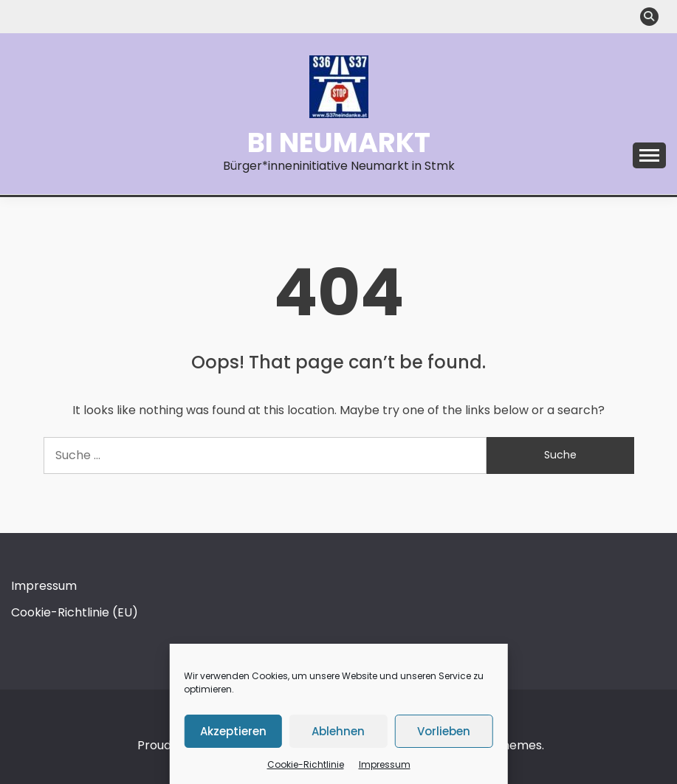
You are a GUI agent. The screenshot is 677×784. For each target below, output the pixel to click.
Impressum (385, 764)
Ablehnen (338, 731)
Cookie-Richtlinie (306, 764)
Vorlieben (444, 731)
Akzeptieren (233, 731)
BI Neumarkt (339, 142)
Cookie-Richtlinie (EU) (75, 612)
